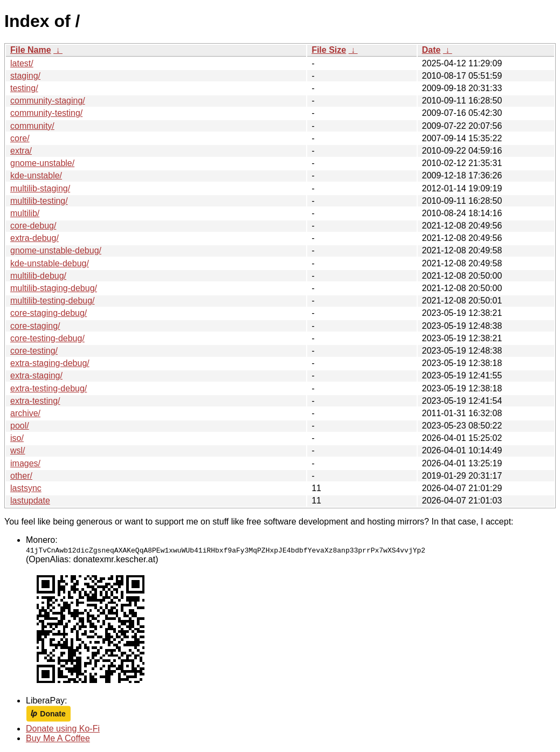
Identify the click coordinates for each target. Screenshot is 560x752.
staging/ (25, 76)
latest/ (22, 63)
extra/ (21, 151)
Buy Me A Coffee (58, 738)
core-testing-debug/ (47, 338)
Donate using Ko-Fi (63, 729)
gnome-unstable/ (42, 163)
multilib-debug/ (38, 276)
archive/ (25, 413)
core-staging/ (35, 326)
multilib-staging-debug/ (54, 288)
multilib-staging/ (40, 188)
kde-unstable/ (36, 175)
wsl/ (18, 450)
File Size (329, 50)
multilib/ (25, 213)
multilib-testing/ (39, 201)
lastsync (26, 488)
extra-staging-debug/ (50, 363)
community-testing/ (46, 113)
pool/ (20, 426)
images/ (25, 463)
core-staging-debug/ (49, 313)
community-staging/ (48, 101)
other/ (21, 476)
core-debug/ (33, 226)
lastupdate (30, 501)
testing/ (24, 88)
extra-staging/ (36, 375)
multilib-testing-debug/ (53, 301)
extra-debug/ (34, 238)
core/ (20, 138)
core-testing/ (34, 351)
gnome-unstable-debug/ (56, 250)
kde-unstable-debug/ (50, 263)
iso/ (17, 438)
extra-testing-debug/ (49, 388)
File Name (31, 50)
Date (431, 50)
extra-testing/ (35, 401)
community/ (32, 126)
